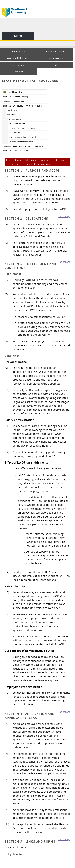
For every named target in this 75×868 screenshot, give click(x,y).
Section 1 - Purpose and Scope (16, 97)
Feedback (18, 72)
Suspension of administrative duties (25, 137)
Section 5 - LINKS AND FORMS (16, 151)
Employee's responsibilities (21, 142)
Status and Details (55, 52)
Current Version (19, 52)
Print (55, 65)
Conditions (12, 115)
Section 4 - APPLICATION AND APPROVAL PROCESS (25, 146)
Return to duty (15, 133)
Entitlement (12, 110)
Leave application (15, 847)
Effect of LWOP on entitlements (23, 128)
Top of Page (64, 216)
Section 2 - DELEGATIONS (14, 101)
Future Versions (18, 65)
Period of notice (16, 119)
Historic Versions (55, 58)
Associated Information (18, 58)
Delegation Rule (22, 184)
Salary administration (18, 124)
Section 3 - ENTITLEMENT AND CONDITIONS (22, 106)
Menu (18, 36)
